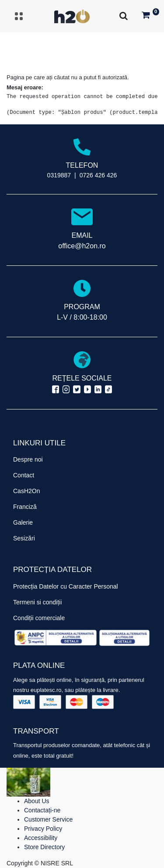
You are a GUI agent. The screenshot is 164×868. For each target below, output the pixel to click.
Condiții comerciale (39, 618)
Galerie (23, 522)
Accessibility (41, 838)
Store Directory (44, 847)
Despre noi (28, 459)
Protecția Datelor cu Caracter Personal (66, 586)
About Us (37, 801)
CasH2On (26, 491)
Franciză (25, 507)
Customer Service (48, 819)
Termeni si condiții (37, 602)
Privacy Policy (43, 829)
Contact (24, 475)
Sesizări (24, 538)
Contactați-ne (42, 810)
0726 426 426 (98, 175)
